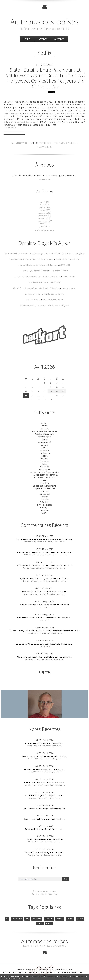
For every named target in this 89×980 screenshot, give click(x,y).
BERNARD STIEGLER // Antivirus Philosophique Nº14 (56, 631)
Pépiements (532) (28, 305)
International (44, 469)
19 (26, 395)
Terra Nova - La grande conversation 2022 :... (49, 578)
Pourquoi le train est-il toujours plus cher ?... (45, 852)
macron (49, 923)
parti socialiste (17, 919)
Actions (45, 423)
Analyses (47, 143)
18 (63, 391)
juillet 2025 (45, 226)
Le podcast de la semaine (45, 486)
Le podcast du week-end (45, 488)
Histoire (44, 459)
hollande (70, 919)
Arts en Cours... (32, 300)
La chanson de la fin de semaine (44, 472)
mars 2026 (44, 205)
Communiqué (44, 442)
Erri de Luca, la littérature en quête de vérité (49, 605)
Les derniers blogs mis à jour (26, 970)
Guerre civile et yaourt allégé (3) (54, 305)
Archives (43, 39)
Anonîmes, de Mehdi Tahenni (35, 271)
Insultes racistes (36, 282)
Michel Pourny (54, 282)
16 (51, 391)
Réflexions (45, 502)
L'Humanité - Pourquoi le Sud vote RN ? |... (44, 743)
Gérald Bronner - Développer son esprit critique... (51, 539)
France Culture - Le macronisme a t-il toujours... (50, 618)
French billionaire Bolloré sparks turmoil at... (44, 769)
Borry (24, 591)
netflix (75, 143)
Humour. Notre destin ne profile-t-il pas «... (38, 265)
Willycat (21, 618)
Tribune (45, 510)
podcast (45, 491)
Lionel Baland (69, 277)
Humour (45, 461)
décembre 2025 (45, 213)
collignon (20, 644)
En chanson (45, 453)
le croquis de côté (56, 294)
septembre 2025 (45, 221)
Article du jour (45, 437)
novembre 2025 (45, 216)
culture (44, 445)
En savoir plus (16, 978)
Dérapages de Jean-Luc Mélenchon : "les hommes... (49, 657)
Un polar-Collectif (60, 271)
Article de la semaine (44, 434)
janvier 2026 (45, 210)
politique (60, 919)
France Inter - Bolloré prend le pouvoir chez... (45, 819)
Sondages (44, 508)
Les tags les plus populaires (64, 970)
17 (57, 391)
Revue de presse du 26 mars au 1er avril (49, 591)
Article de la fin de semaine (44, 431)
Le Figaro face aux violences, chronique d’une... (31, 259)
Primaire (44, 499)
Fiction (44, 456)
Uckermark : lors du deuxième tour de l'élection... (36, 277)
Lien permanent (19, 143)
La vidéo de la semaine (45, 478)
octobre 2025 (44, 218)
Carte (45, 672)
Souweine (20, 539)
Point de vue (44, 494)
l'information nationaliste (68, 259)
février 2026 (44, 207)
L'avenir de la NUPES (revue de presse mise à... (52, 552)
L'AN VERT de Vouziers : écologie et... (69, 253)
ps (7, 919)
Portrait (44, 497)
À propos (59, 39)
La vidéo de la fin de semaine (45, 475)
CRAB (20, 657)
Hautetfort (50, 967)
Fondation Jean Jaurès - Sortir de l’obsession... (45, 782)
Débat (45, 448)
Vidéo (44, 513)
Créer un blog (40, 967)
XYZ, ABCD (66, 265)
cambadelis (49, 919)
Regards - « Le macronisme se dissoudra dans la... (44, 756)
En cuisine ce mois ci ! (35, 294)
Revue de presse (44, 505)
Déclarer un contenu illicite (11, 972)
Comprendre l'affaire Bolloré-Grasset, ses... (44, 829)
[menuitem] (27, 39)
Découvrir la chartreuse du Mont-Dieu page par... (26, 253)
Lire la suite (45, 179)
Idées (45, 464)
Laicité (45, 480)
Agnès (22, 578)
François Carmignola (19, 631)
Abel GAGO (22, 552)
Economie (45, 450)
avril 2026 (44, 202)
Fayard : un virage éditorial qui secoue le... (45, 795)
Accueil (27, 39)
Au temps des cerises (44, 22)
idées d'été (44, 467)
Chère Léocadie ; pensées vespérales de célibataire (36, 288)
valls (27, 919)
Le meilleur (44, 483)
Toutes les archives (45, 230)
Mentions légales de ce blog (30, 972)
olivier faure (37, 919)
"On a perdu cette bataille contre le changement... (51, 644)
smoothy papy (69, 288)
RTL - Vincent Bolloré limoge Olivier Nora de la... (44, 809)
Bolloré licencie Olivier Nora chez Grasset (44, 839)
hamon (40, 923)
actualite (80, 919)
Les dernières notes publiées (45, 970)
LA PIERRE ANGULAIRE (53, 300)
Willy (23, 605)
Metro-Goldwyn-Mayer (28, 122)
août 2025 (44, 224)
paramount (65, 143)
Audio (45, 439)
